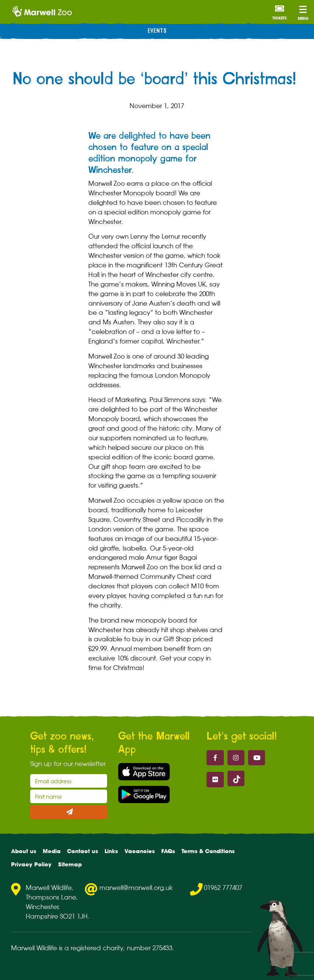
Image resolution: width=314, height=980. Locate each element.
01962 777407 (223, 888)
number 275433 (150, 948)
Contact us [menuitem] (82, 851)
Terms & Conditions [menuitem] (208, 851)
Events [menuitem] (157, 31)
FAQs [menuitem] (168, 851)
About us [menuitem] (24, 851)
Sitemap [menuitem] (70, 864)
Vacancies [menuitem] (140, 851)
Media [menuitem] (52, 851)
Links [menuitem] (111, 851)
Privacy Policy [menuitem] (31, 864)
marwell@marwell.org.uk (136, 888)
